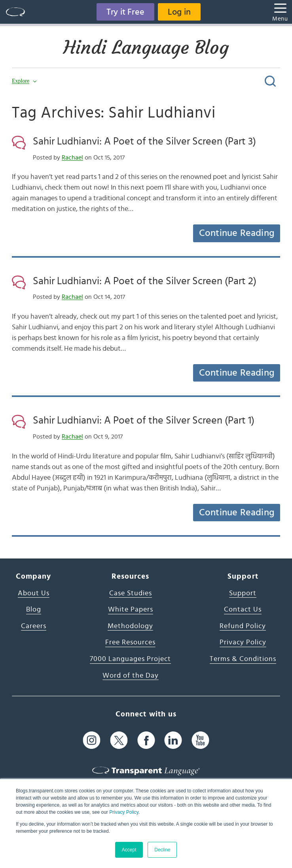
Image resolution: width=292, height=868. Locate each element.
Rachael (72, 158)
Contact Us (243, 610)
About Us (34, 593)
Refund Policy (243, 626)
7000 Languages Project (130, 659)
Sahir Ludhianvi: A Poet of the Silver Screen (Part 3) (144, 141)
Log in (179, 12)
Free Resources (130, 642)
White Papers (131, 610)
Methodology (130, 626)
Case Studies (131, 593)
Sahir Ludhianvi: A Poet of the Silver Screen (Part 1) (144, 420)
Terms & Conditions (243, 659)
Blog (34, 610)
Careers (34, 626)
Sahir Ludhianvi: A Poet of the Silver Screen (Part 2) (145, 281)
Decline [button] (162, 850)
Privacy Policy (124, 812)
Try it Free (125, 12)
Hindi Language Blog (146, 47)
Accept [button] (129, 850)
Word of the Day (131, 676)
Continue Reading (237, 233)
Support (243, 593)
